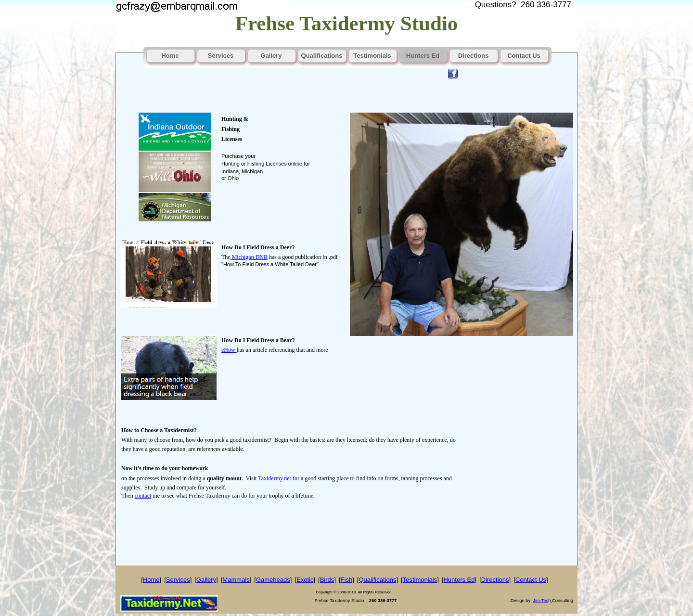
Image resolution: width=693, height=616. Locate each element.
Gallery (206, 580)
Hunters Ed (459, 580)
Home (151, 580)
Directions (495, 580)
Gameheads (273, 580)
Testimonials (420, 580)
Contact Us (531, 580)
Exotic (305, 580)
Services (178, 580)
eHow (229, 350)
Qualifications (377, 580)
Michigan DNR (249, 257)
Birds (327, 580)
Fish (347, 580)
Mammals (236, 580)
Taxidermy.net (275, 478)
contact (143, 496)
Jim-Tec (540, 601)
